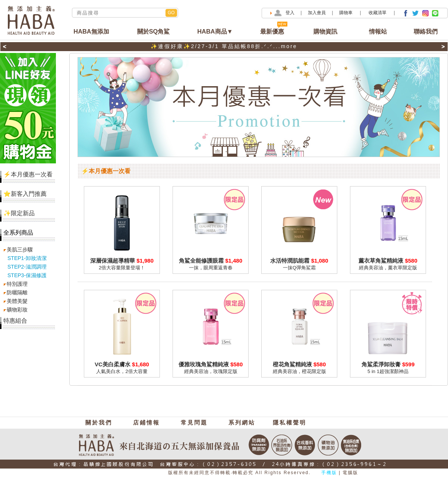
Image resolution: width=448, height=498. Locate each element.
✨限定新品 (17, 213)
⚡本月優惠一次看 (26, 174)
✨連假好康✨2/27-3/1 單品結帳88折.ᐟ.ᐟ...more (224, 46)
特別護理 (17, 284)
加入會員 (317, 13)
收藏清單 (378, 13)
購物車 (346, 13)
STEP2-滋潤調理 (27, 267)
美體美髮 (17, 301)
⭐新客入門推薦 (23, 194)
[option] (224, 47)
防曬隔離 (17, 292)
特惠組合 (15, 321)
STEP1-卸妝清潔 (27, 258)
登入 (290, 13)
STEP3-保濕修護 (27, 275)
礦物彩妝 (17, 310)
